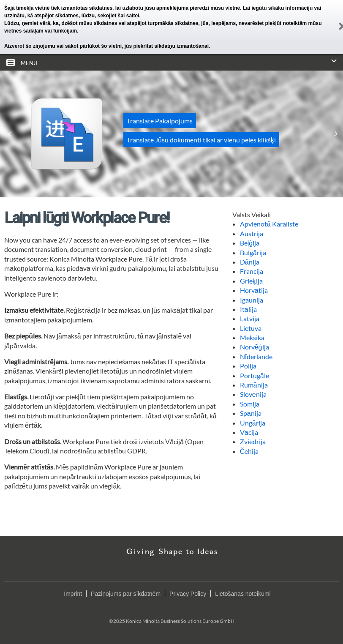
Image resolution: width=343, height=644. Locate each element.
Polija (248, 366)
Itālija (248, 309)
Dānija (250, 262)
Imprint (73, 594)
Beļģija (250, 243)
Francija (252, 271)
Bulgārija (253, 252)
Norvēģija (255, 347)
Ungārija (253, 423)
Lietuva (251, 328)
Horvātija (254, 290)
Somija (250, 404)
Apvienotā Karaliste (269, 224)
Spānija (251, 413)
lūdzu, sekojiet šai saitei (110, 16)
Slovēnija (253, 394)
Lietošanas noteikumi (243, 594)
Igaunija (252, 300)
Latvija (250, 318)
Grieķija (251, 281)
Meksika (252, 337)
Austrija (252, 233)
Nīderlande (256, 356)
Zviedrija (253, 441)
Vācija (249, 432)
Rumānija (254, 385)
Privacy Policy (188, 594)
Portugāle (255, 375)
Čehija (249, 451)
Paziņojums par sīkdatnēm (126, 594)
